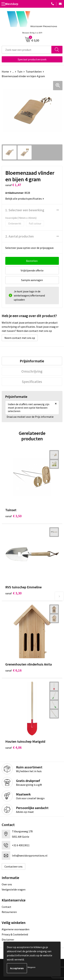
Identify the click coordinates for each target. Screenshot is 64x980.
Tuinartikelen (34, 72)
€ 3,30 (13, 593)
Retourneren (9, 912)
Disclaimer (8, 940)
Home (5, 72)
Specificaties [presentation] (32, 382)
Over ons (7, 884)
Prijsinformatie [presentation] (32, 361)
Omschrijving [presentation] (32, 371)
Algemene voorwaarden (16, 929)
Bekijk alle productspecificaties (25, 199)
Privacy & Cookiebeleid (15, 934)
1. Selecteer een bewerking (25, 210)
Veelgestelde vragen (14, 889)
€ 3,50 (13, 516)
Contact (6, 907)
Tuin (20, 72)
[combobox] (27, 50)
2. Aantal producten (20, 236)
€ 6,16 (13, 670)
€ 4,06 (13, 747)
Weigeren (31, 967)
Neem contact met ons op (20, 338)
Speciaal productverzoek (32, 59)
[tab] (32, 361)
